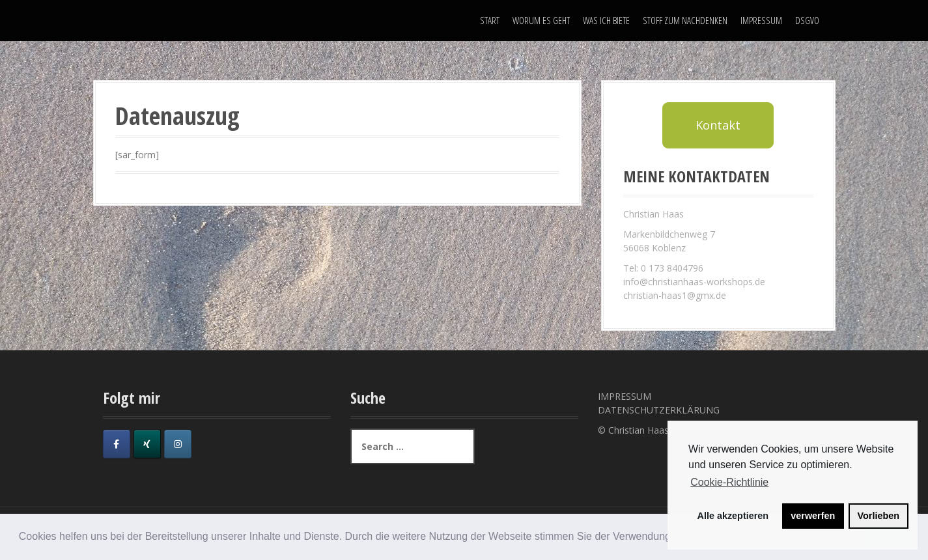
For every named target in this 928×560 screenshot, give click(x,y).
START (490, 20)
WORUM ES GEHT (541, 20)
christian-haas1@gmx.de (675, 295)
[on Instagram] (178, 444)
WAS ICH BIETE (606, 20)
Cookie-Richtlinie (729, 482)
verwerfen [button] (813, 516)
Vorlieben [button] (879, 516)
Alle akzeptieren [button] (733, 516)
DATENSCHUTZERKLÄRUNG (659, 410)
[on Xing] (147, 444)
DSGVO (807, 20)
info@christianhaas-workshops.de (694, 282)
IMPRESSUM (761, 20)
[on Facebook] (117, 444)
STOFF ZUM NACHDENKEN (685, 20)
